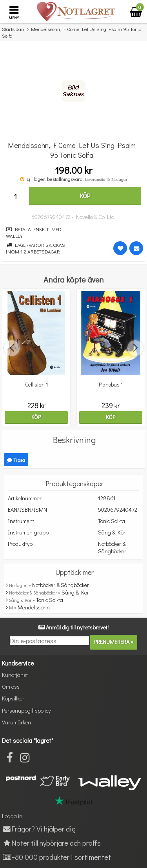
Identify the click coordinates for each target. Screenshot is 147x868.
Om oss (11, 687)
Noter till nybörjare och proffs (51, 843)
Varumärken (16, 722)
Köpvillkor (13, 698)
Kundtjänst (15, 675)
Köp (85, 196)
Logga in (12, 816)
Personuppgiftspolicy (26, 710)
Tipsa (16, 460)
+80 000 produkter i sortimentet (56, 857)
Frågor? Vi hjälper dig (39, 829)
